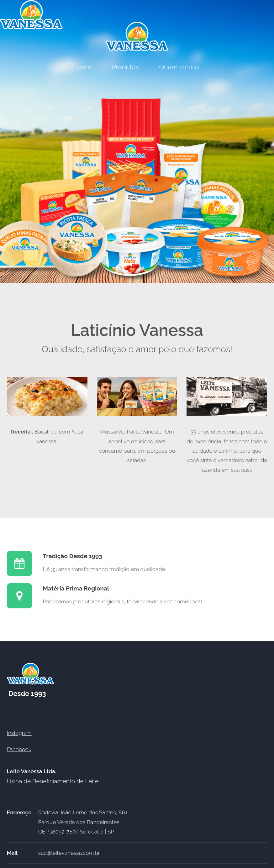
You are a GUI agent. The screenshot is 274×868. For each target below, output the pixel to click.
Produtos (125, 67)
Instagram (19, 733)
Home (82, 67)
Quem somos (180, 67)
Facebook (19, 749)
